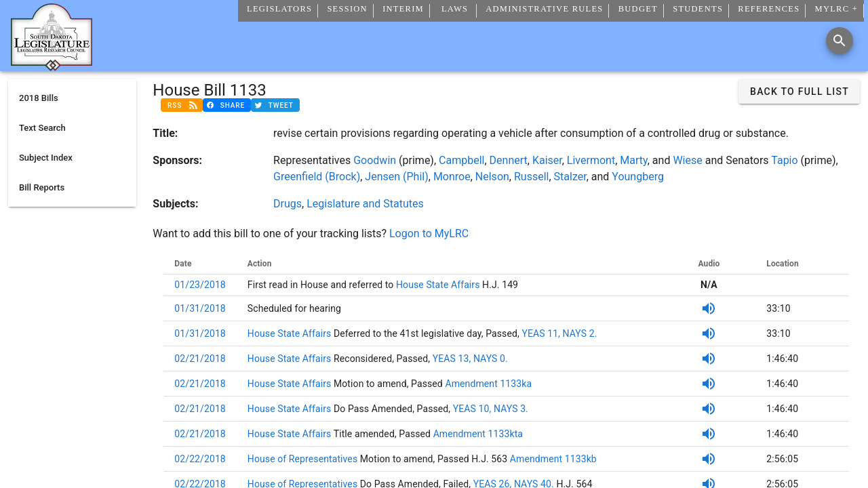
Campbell (461, 160)
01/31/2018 (200, 308)
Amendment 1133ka (487, 384)
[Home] (52, 66)
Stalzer (570, 177)
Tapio (784, 160)
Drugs (288, 204)
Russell (531, 177)
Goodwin (375, 160)
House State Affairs (436, 285)
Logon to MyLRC (429, 233)
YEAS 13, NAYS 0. (470, 359)
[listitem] (72, 98)
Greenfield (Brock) (317, 177)
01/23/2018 (200, 285)
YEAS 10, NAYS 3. (491, 409)
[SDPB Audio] (709, 308)
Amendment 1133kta (477, 434)
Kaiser (547, 160)
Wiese (687, 160)
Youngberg (638, 177)
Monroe (452, 177)
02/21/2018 (200, 359)
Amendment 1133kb (553, 459)
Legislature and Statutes (365, 204)
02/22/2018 (200, 459)
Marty (633, 160)
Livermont (591, 160)
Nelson (492, 177)
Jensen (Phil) (396, 177)
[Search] (840, 41)
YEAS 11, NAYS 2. (559, 333)
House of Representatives (304, 459)
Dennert (509, 160)
